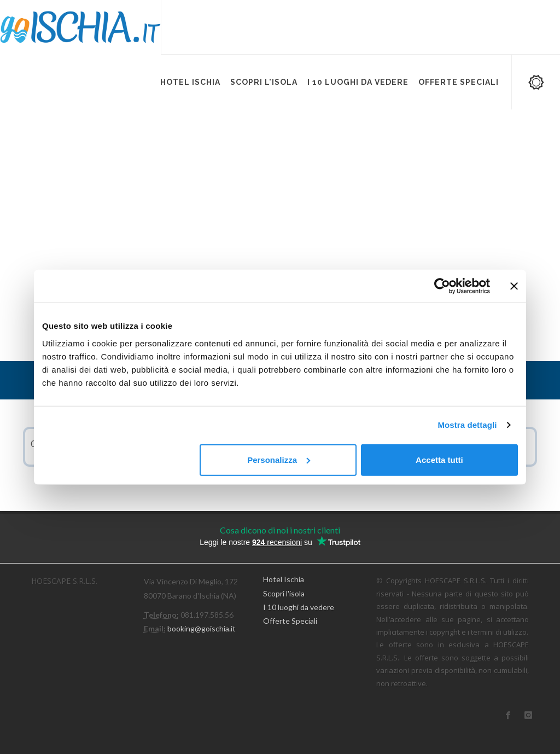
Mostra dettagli (467, 425)
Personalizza (279, 459)
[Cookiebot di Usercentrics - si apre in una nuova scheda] (442, 286)
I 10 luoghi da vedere (299, 607)
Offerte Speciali (290, 621)
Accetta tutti (439, 459)
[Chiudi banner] (514, 286)
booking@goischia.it (202, 628)
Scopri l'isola (284, 593)
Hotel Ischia (284, 579)
